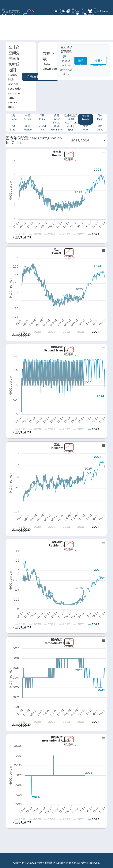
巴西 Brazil (13, 129)
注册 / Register (98, 62)
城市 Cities (100, 129)
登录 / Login (81, 62)
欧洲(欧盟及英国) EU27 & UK (71, 119)
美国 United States (56, 119)
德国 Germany (56, 129)
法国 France (28, 129)
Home (61, 11)
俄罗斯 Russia (85, 118)
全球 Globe (13, 117)
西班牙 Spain (71, 129)
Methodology (86, 14)
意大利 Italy (42, 129)
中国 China (28, 117)
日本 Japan (100, 117)
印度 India (42, 117)
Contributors (98, 11)
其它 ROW (85, 129)
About (73, 11)
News (61, 28)
